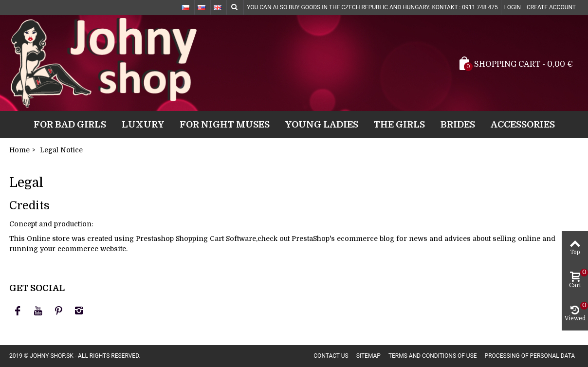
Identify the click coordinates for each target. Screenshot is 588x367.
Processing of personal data (530, 356)
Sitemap (368, 356)
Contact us (331, 356)
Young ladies (322, 124)
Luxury (143, 124)
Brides (458, 124)
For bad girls (70, 124)
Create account (551, 7)
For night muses (225, 124)
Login (513, 7)
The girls (399, 124)
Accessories (523, 124)
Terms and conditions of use (433, 356)
